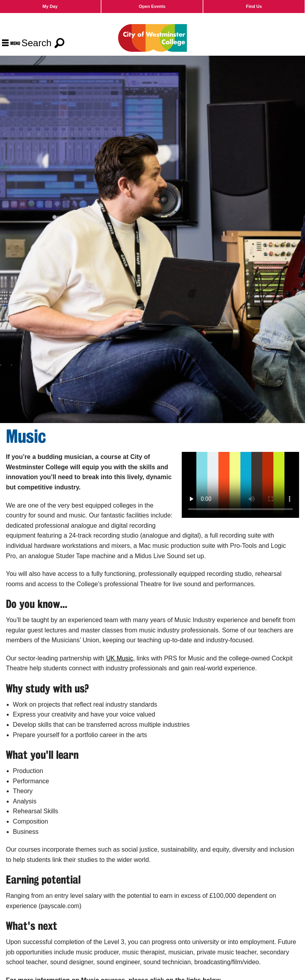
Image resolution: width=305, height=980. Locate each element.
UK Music (119, 658)
